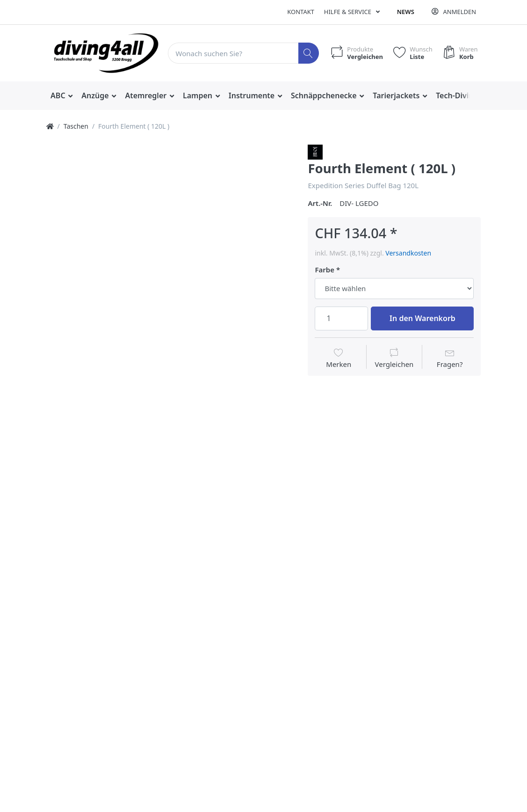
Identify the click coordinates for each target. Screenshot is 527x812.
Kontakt (301, 12)
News (406, 12)
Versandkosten (408, 253)
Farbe (325, 270)
